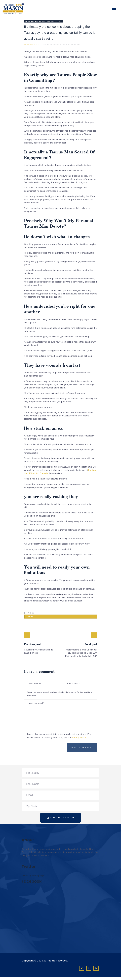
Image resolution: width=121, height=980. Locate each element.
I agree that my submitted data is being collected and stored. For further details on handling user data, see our (59, 736)
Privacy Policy (79, 737)
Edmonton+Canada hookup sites (43, 21)
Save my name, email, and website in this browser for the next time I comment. (60, 694)
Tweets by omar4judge (33, 876)
